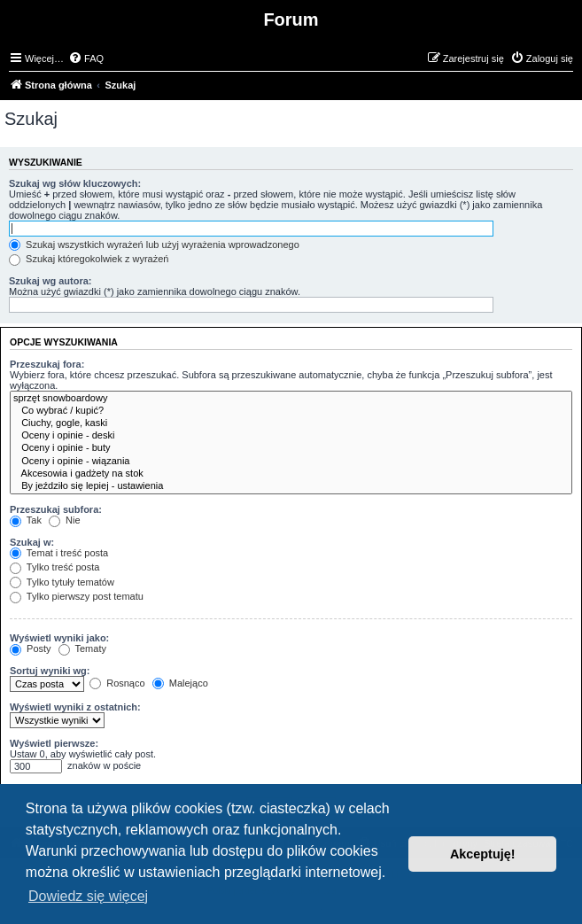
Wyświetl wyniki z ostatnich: (75, 707)
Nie (65, 520)
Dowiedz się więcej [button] (88, 896)
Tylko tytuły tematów (62, 582)
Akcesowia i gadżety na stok (291, 474)
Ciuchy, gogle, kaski (291, 423)
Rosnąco (117, 683)
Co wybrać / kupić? (291, 411)
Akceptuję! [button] (483, 854)
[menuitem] (86, 58)
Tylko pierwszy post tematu (77, 596)
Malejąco (180, 683)
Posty (31, 648)
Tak (26, 520)
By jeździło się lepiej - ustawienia (291, 486)
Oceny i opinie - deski (291, 436)
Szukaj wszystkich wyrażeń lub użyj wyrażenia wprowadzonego (154, 245)
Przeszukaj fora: (47, 364)
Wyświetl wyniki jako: (59, 638)
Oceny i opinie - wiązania (291, 462)
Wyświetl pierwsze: (54, 743)
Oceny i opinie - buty (291, 448)
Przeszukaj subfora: (56, 509)
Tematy (82, 648)
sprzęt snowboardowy (291, 399)
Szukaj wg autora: (50, 281)
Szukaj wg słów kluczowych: (75, 183)
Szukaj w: (32, 542)
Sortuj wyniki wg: (50, 671)
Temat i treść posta (59, 553)
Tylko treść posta (54, 567)
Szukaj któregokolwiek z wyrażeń (89, 259)
